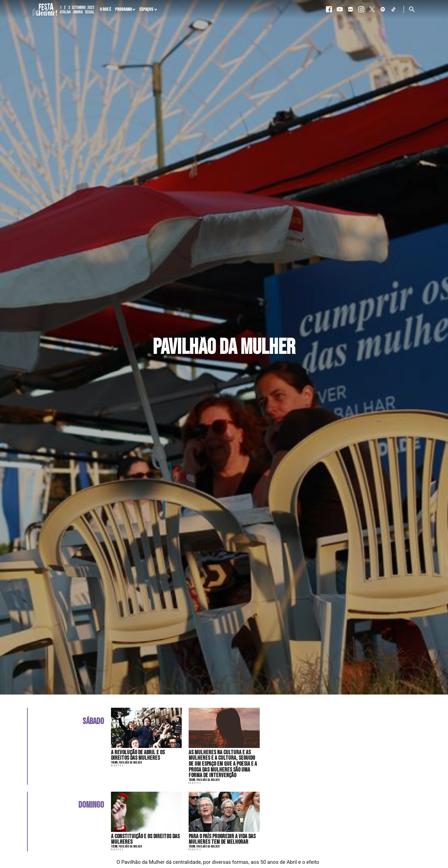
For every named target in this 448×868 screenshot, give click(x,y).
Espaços (146, 9)
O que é (105, 9)
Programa (123, 9)
